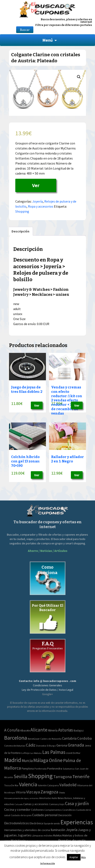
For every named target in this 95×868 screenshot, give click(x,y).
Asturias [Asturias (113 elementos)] (66, 730)
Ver (36, 185)
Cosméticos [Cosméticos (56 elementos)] (69, 810)
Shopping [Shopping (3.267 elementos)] (40, 776)
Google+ (47, 694)
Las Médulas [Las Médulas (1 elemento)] (36, 753)
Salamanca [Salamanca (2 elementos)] (69, 769)
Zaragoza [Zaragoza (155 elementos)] (49, 792)
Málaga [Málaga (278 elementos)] (41, 760)
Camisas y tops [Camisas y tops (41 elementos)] (57, 804)
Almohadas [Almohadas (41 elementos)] (45, 798)
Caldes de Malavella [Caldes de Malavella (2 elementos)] (51, 739)
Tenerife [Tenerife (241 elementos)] (81, 776)
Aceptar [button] (74, 857)
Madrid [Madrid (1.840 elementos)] (13, 760)
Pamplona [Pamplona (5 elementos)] (28, 769)
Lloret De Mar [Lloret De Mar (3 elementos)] (73, 753)
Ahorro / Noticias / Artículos (48, 551)
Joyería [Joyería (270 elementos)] (72, 830)
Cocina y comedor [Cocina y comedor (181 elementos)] (17, 809)
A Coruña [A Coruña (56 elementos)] (12, 730)
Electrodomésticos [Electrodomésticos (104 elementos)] (17, 823)
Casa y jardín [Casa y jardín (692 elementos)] (77, 804)
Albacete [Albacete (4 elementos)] (25, 731)
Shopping (22, 211)
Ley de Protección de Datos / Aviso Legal (47, 690)
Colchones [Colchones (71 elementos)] (37, 810)
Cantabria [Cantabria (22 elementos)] (69, 738)
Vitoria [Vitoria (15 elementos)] (21, 792)
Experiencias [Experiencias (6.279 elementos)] (77, 822)
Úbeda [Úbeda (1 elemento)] (62, 793)
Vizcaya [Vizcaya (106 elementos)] (33, 792)
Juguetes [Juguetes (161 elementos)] (24, 835)
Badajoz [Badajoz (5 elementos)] (79, 731)
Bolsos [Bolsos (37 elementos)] (61, 798)
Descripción (20, 231)
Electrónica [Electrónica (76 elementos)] (36, 823)
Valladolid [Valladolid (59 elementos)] (68, 785)
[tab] (20, 231)
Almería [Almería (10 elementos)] (53, 730)
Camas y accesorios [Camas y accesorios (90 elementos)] (36, 804)
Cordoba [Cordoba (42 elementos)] (84, 738)
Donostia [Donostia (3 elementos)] (41, 746)
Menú (47, 40)
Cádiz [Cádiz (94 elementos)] (31, 745)
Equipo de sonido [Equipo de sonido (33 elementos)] (52, 823)
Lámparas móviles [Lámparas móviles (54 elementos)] (42, 835)
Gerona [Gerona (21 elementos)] (62, 745)
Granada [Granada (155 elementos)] (76, 745)
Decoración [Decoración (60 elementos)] (65, 815)
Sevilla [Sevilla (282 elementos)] (21, 776)
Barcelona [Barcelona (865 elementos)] (16, 738)
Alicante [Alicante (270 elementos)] (39, 730)
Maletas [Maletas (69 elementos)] (57, 835)
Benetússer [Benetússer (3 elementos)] (34, 739)
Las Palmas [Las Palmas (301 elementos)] (54, 752)
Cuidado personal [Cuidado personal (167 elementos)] (45, 815)
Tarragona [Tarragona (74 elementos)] (62, 777)
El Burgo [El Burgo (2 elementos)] (51, 746)
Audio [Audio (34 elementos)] (54, 798)
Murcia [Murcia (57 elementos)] (27, 761)
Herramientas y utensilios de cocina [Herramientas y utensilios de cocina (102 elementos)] (27, 830)
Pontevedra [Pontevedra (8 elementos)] (55, 768)
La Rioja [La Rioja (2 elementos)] (25, 753)
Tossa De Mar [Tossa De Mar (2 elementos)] (11, 785)
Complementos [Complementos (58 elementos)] (53, 810)
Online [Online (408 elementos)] (56, 760)
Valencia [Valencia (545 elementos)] (28, 784)
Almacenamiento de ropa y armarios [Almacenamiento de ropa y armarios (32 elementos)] (21, 798)
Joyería (38, 201)
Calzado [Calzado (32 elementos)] (19, 804)
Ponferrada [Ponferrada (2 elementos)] (40, 769)
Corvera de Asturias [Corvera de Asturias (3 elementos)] (15, 746)
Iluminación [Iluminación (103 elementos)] (58, 830)
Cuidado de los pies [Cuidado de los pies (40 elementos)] (21, 815)
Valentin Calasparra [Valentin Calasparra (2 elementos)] (48, 785)
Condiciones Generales (47, 685)
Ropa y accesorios (41, 206)
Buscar (25, 30)
